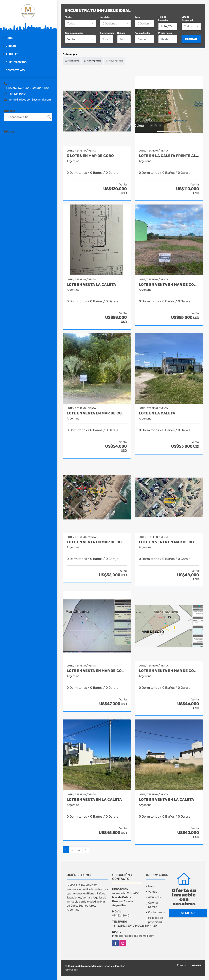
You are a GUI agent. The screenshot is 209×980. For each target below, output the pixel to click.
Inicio (10, 38)
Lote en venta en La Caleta (94, 800)
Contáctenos (15, 70)
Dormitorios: (107, 33)
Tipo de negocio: (74, 33)
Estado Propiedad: (187, 19)
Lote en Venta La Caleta (91, 285)
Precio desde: (142, 33)
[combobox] (80, 24)
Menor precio (93, 61)
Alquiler (12, 54)
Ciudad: (69, 17)
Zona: (138, 17)
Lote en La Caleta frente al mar (169, 156)
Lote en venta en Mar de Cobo (169, 285)
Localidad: (105, 17)
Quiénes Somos (16, 62)
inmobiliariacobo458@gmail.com (30, 100)
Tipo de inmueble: (164, 19)
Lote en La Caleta (157, 413)
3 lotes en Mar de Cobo (90, 156)
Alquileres (154, 897)
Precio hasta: (165, 33)
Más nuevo (72, 61)
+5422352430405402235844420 (26, 88)
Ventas (11, 46)
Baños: (121, 33)
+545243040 (17, 94)
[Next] (86, 850)
